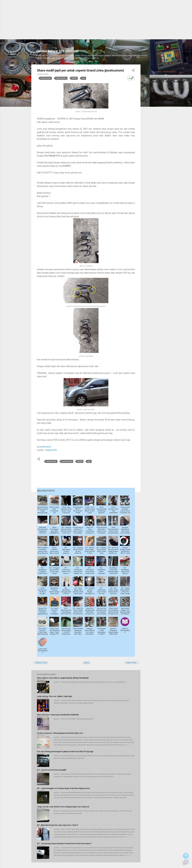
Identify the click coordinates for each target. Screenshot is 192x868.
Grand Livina (46, 78)
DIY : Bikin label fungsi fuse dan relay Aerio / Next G (57, 825)
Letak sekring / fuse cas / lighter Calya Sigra (54, 696)
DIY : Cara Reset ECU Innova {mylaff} (51, 770)
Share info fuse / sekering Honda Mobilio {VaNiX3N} (58, 715)
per (84, 78)
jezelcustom (61, 78)
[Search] (159, 46)
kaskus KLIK (51, 450)
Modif (74, 78)
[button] (133, 71)
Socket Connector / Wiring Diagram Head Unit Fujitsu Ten (60, 733)
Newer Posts (41, 663)
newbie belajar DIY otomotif (57, 51)
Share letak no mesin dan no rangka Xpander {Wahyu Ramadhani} (63, 678)
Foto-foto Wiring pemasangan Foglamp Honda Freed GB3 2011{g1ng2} (65, 752)
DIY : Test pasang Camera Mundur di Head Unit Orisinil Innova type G (64, 844)
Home (87, 663)
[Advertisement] (96, 20)
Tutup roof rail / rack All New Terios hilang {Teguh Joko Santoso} (63, 807)
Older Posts (131, 663)
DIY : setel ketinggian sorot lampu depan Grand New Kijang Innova (63, 788)
